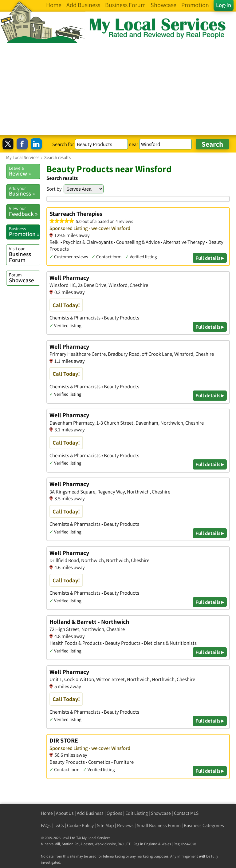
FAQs (46, 825)
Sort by (54, 189)
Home (47, 813)
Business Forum (24, 254)
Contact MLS (186, 813)
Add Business (90, 813)
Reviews (125, 825)
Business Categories (204, 825)
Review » (24, 171)
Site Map (105, 825)
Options (114, 813)
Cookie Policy (80, 825)
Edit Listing (137, 813)
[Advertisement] (118, 89)
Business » (24, 191)
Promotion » (24, 232)
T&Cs (59, 825)
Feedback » (24, 211)
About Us (65, 813)
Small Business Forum (159, 825)
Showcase (24, 278)
